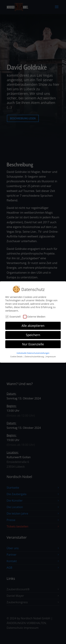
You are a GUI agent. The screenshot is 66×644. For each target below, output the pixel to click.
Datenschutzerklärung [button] (35, 355)
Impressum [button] (51, 355)
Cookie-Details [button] (17, 355)
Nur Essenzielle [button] (33, 343)
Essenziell (13, 315)
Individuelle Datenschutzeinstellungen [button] (33, 352)
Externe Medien (34, 315)
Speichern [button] (33, 333)
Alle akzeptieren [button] (33, 324)
